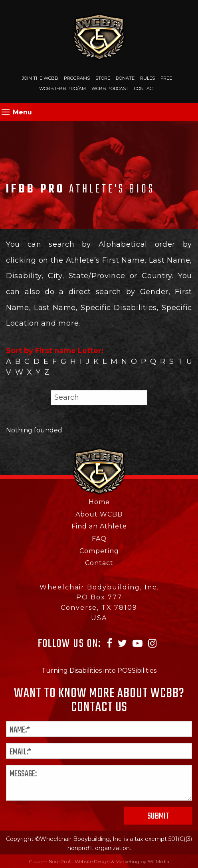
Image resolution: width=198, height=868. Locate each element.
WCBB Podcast (110, 88)
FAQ (99, 539)
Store (103, 78)
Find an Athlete (99, 526)
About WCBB (99, 514)
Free (166, 78)
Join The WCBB (40, 78)
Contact (145, 88)
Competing (99, 551)
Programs (77, 78)
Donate (125, 78)
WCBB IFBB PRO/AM (62, 88)
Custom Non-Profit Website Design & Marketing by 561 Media (99, 861)
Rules (148, 78)
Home (99, 502)
